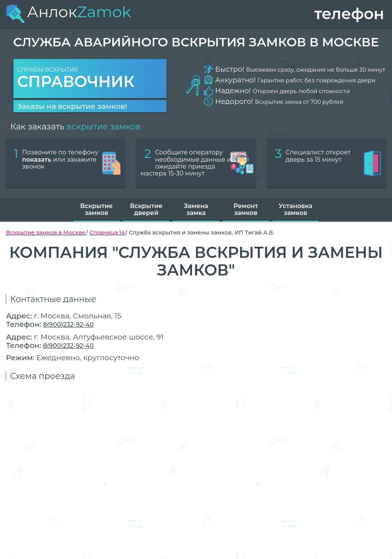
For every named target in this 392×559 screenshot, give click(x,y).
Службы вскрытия (90, 79)
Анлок (68, 12)
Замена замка (196, 209)
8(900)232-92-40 (68, 325)
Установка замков (296, 209)
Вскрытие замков (96, 209)
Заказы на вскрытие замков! (72, 106)
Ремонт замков (246, 209)
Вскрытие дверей (146, 209)
